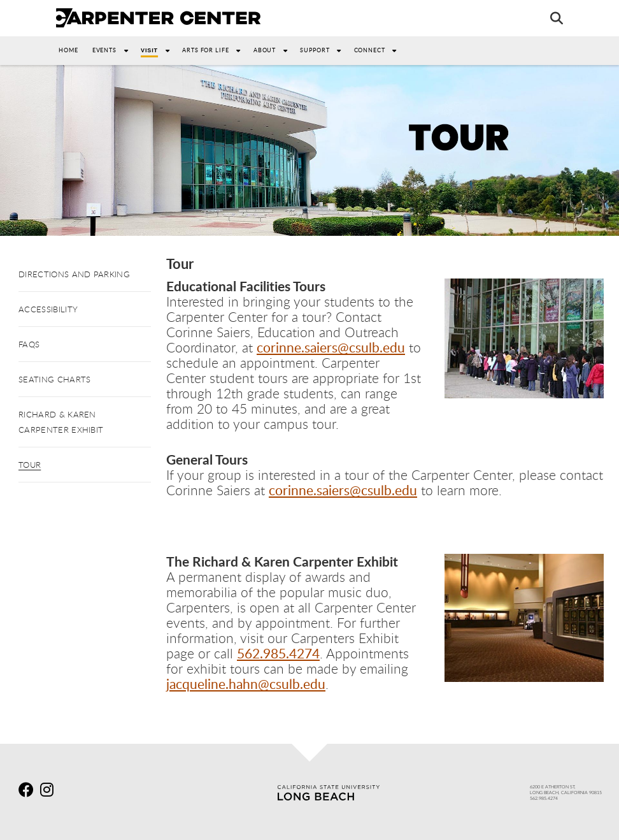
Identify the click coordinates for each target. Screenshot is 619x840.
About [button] (274, 50)
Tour (30, 465)
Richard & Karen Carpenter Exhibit (61, 422)
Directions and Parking (74, 274)
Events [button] (114, 50)
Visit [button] (159, 50)
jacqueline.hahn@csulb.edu (246, 684)
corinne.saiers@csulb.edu (331, 347)
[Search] (550, 18)
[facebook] (28, 792)
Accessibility (48, 309)
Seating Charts (54, 379)
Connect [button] (379, 50)
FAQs (29, 344)
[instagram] (50, 792)
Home (68, 50)
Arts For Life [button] (215, 50)
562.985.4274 (278, 653)
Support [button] (324, 50)
